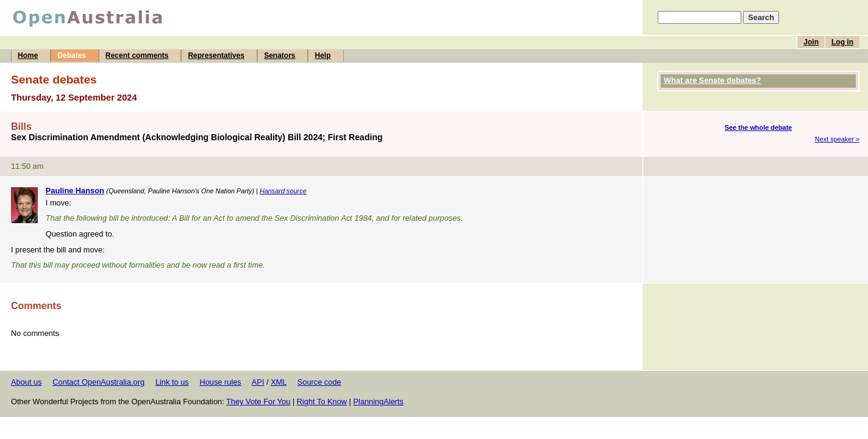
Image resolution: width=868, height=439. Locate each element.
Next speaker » (837, 139)
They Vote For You (258, 402)
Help (322, 55)
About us (27, 382)
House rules (220, 382)
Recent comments (137, 55)
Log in (842, 42)
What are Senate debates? (712, 80)
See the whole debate (759, 127)
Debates (72, 55)
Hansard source (283, 191)
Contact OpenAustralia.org (98, 382)
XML (279, 382)
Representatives (216, 55)
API (258, 382)
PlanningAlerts (379, 402)
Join (811, 42)
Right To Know (322, 402)
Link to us (172, 382)
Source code (319, 382)
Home (28, 55)
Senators (279, 55)
